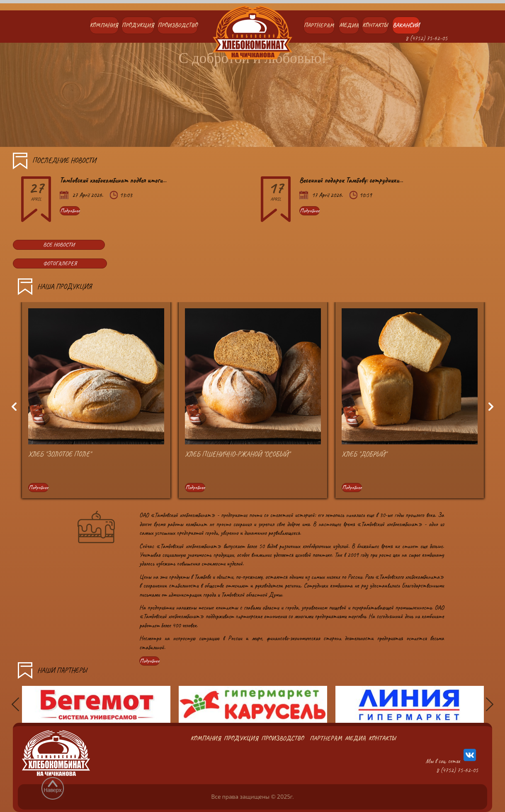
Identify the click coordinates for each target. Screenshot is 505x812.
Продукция (138, 25)
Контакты (375, 25)
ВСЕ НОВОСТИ (59, 245)
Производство (177, 25)
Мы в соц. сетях (452, 756)
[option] (96, 406)
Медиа (349, 25)
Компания (104, 25)
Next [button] (492, 407)
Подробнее (70, 211)
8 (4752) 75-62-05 (426, 38)
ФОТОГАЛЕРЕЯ (60, 263)
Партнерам (319, 25)
